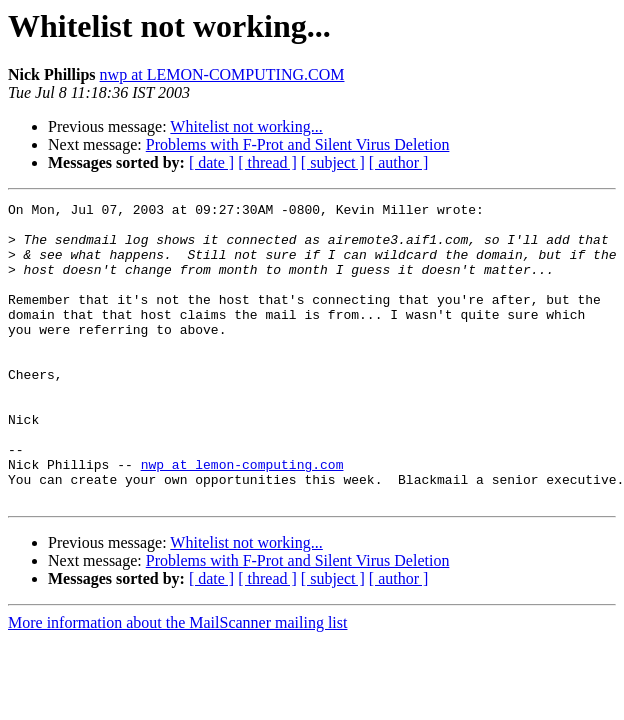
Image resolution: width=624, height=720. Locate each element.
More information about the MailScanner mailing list (177, 682)
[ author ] (399, 162)
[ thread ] (267, 162)
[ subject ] (333, 162)
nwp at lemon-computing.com (242, 518)
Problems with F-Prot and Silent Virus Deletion (298, 144)
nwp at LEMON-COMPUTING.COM (222, 74)
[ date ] (211, 162)
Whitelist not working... (246, 126)
